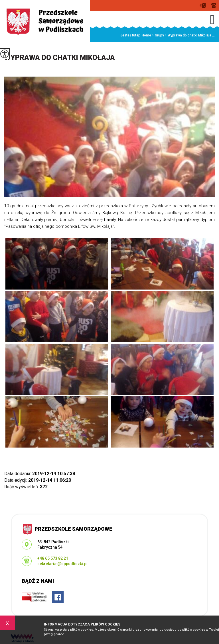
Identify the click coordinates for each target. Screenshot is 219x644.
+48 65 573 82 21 (214, 5)
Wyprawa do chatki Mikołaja (60, 58)
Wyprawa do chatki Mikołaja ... (189, 35)
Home (146, 35)
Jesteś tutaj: (131, 35)
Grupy (158, 35)
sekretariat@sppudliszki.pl (203, 5)
